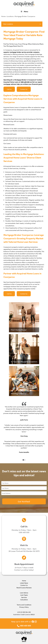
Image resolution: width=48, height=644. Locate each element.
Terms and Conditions (24, 605)
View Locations (8, 24)
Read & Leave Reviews (24, 588)
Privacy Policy (24, 607)
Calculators (24, 600)
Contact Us (24, 89)
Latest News (24, 583)
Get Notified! (24, 501)
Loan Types (24, 595)
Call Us (9, 89)
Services (24, 597)
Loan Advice (24, 593)
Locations (10, 16)
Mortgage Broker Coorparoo (25, 16)
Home (3, 16)
